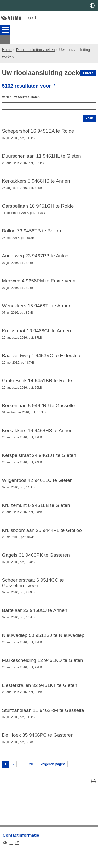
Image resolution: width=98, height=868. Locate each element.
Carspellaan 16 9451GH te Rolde (38, 205)
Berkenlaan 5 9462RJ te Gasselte (39, 411)
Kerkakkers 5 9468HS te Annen (36, 179)
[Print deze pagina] (93, 800)
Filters (88, 64)
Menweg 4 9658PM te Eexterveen (39, 282)
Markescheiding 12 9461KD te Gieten (43, 674)
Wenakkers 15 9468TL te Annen (37, 308)
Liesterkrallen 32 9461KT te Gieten (40, 700)
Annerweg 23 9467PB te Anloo (35, 257)
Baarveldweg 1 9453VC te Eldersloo (41, 360)
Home (7, 41)
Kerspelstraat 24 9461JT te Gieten (39, 463)
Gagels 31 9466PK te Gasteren (36, 566)
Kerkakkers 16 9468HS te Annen (38, 437)
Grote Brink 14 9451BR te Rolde (37, 386)
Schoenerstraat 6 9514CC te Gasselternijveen (33, 594)
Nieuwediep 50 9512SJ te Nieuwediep (43, 649)
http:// (11, 861)
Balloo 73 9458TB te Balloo (32, 231)
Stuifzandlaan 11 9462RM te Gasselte (43, 726)
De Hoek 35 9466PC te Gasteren (38, 752)
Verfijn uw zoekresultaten (24, 90)
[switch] (92, 5)
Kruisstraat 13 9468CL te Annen (37, 334)
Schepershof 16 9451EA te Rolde (38, 128)
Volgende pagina (58, 782)
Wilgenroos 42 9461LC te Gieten (38, 489)
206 (34, 782)
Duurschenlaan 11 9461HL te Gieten (42, 154)
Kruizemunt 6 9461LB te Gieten (36, 514)
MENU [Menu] (5, 30)
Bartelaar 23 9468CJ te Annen (35, 623)
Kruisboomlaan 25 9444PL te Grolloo (42, 540)
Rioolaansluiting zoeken (36, 41)
